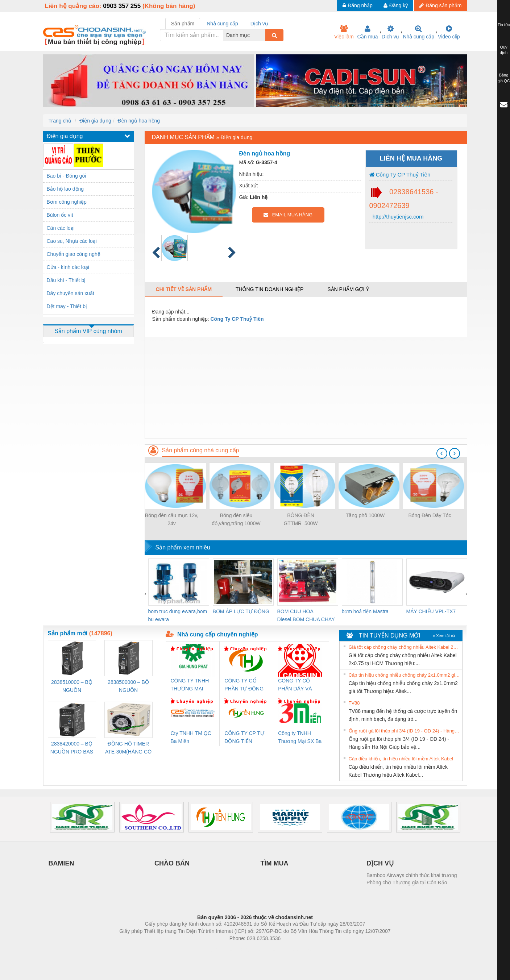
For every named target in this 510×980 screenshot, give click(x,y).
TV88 (354, 703)
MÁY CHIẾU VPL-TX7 (431, 611)
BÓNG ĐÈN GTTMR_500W (300, 519)
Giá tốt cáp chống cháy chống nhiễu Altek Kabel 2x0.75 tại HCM (405, 647)
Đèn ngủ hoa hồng (139, 121)
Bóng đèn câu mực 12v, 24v (172, 519)
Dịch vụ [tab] (259, 24)
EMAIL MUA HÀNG (288, 215)
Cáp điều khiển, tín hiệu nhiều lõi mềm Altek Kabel (401, 759)
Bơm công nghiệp (67, 202)
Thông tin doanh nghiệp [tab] (269, 289)
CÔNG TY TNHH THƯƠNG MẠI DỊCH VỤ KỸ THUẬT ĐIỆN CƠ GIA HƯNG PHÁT (191, 685)
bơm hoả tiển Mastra (365, 611)
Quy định (504, 50)
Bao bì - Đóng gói (67, 176)
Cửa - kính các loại (68, 267)
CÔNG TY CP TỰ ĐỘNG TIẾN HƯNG (244, 738)
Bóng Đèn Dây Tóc (430, 515)
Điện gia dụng (95, 121)
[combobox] (263, 35)
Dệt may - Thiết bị (67, 306)
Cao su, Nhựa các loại (72, 241)
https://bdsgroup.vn (246, 949)
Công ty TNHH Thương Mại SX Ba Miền (300, 738)
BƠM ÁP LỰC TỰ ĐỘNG (241, 611)
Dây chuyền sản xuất (71, 293)
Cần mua (368, 32)
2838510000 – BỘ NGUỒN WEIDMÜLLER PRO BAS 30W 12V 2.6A (72, 687)
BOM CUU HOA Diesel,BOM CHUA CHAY (306, 615)
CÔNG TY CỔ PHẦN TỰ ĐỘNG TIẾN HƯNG (244, 685)
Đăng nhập (358, 5)
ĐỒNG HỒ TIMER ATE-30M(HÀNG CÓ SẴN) (128, 748)
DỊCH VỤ (380, 863)
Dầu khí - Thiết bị (66, 280)
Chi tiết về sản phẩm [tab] (184, 289)
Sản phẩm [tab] (183, 24)
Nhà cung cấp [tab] (222, 24)
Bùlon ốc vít (60, 215)
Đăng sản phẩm (440, 5)
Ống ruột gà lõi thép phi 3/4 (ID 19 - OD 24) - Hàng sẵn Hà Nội (405, 731)
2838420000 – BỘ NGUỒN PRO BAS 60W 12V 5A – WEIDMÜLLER (72, 748)
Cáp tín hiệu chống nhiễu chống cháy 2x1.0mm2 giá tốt (405, 675)
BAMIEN (61, 863)
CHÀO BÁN (172, 863)
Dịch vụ (391, 32)
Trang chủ (60, 121)
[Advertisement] (306, 388)
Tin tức (504, 25)
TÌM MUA (275, 863)
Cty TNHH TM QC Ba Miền (191, 737)
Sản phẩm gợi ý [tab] (348, 289)
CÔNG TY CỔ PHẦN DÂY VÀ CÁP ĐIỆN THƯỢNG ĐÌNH (296, 685)
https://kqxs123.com (290, 949)
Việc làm (344, 32)
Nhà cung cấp (418, 32)
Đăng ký (396, 5)
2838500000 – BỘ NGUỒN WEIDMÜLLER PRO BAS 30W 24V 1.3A (128, 687)
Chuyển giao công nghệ (74, 254)
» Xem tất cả (444, 636)
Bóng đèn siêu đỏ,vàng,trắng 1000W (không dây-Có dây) (236, 520)
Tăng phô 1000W (365, 515)
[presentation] (442, 453)
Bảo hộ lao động (65, 189)
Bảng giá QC (503, 78)
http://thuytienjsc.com (397, 217)
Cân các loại (61, 228)
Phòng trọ (209, 949)
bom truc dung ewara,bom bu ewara (178, 615)
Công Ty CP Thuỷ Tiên (400, 175)
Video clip (449, 32)
